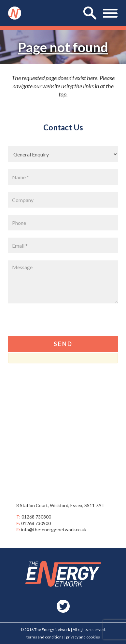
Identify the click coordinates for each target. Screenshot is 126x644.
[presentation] (58, 323)
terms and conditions (45, 637)
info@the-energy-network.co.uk (54, 529)
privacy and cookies (83, 637)
